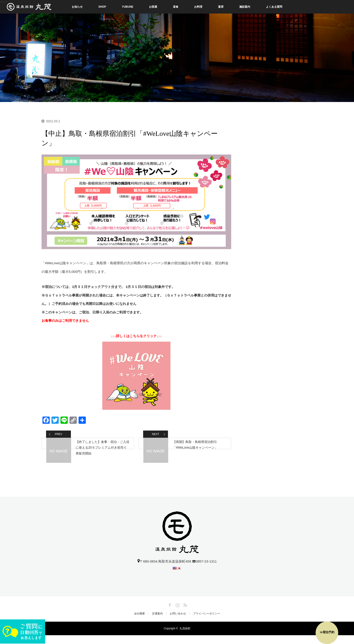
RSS (185, 613)
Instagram (177, 613)
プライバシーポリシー (207, 622)
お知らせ (77, 7)
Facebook (169, 613)
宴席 (221, 7)
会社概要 (140, 622)
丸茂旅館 (185, 637)
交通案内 (157, 622)
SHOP (102, 7)
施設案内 (245, 7)
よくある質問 (274, 7)
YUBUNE (128, 7)
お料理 (198, 7)
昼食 (176, 7)
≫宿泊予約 (327, 632)
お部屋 (153, 7)
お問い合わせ (178, 622)
